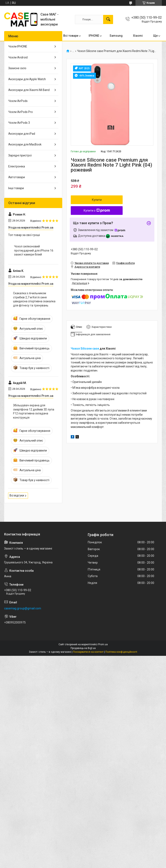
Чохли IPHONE (18, 46)
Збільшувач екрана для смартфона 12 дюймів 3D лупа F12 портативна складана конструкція (34, 411)
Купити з (97, 211)
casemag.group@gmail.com (23, 608)
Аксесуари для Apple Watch (27, 79)
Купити (97, 200)
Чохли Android (18, 57)
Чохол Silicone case (85, 349)
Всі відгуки (17, 495)
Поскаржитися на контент (88, 652)
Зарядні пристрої (20, 155)
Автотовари (17, 177)
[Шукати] (108, 19)
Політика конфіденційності (121, 652)
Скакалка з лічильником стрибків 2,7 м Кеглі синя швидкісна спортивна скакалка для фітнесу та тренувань (34, 299)
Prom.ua (103, 644)
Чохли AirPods (18, 101)
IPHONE (94, 36)
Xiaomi (138, 36)
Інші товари (16, 188)
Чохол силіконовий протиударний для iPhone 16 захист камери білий (34, 250)
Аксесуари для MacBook (25, 144)
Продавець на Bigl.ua (83, 648)
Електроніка (17, 166)
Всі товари (71, 36)
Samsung (116, 36)
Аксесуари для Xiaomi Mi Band (29, 90)
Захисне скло (17, 68)
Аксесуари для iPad (22, 134)
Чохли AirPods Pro (21, 112)
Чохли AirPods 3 (19, 123)
